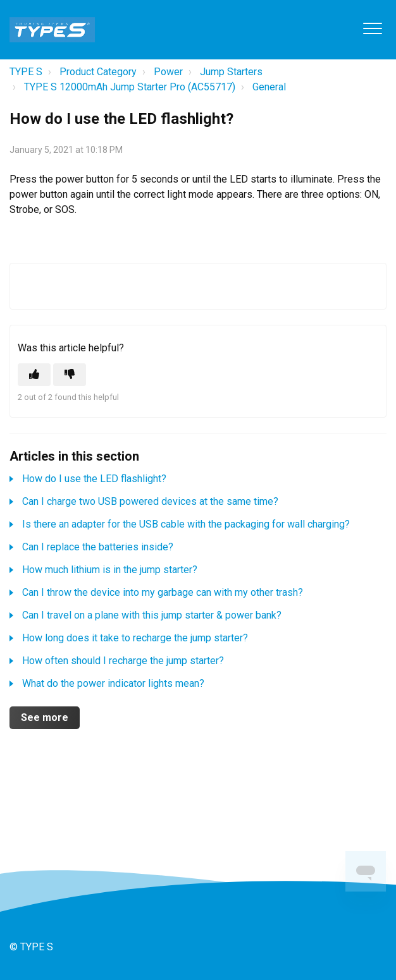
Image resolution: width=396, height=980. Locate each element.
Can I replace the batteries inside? (98, 547)
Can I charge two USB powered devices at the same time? (150, 501)
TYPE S (26, 72)
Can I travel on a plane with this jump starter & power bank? (152, 615)
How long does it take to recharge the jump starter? (135, 638)
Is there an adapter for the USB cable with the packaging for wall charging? (186, 524)
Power (168, 72)
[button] (372, 28)
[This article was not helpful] (70, 375)
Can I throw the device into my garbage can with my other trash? (163, 592)
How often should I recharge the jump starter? (123, 661)
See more (45, 717)
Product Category (98, 72)
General (269, 87)
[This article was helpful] (34, 375)
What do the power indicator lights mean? (113, 683)
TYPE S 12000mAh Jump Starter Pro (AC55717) (130, 87)
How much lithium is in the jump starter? (110, 570)
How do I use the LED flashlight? (94, 479)
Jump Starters (231, 72)
